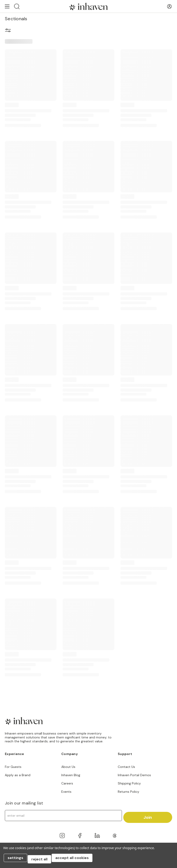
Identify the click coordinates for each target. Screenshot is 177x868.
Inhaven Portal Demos (134, 775)
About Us (68, 767)
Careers (67, 783)
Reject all (42, 861)
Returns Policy (128, 792)
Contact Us (126, 767)
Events (66, 792)
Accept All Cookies (76, 861)
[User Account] (169, 6)
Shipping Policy (129, 783)
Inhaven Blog (71, 775)
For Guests (13, 767)
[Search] (17, 6)
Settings (17, 861)
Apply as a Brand (18, 775)
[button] (8, 31)
